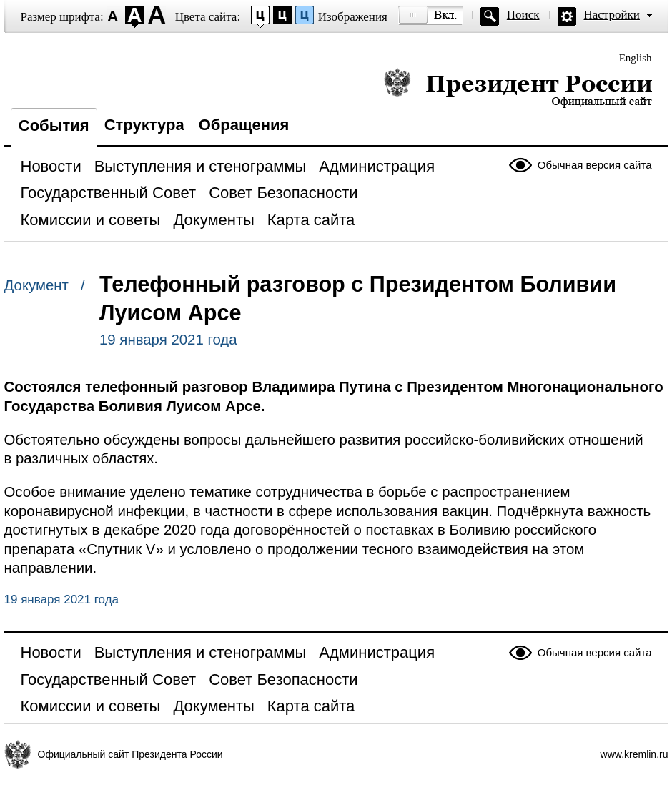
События (54, 125)
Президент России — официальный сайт (518, 88)
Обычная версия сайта (595, 165)
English (636, 58)
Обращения (244, 125)
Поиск (523, 15)
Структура (144, 125)
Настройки (612, 15)
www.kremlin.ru (634, 754)
